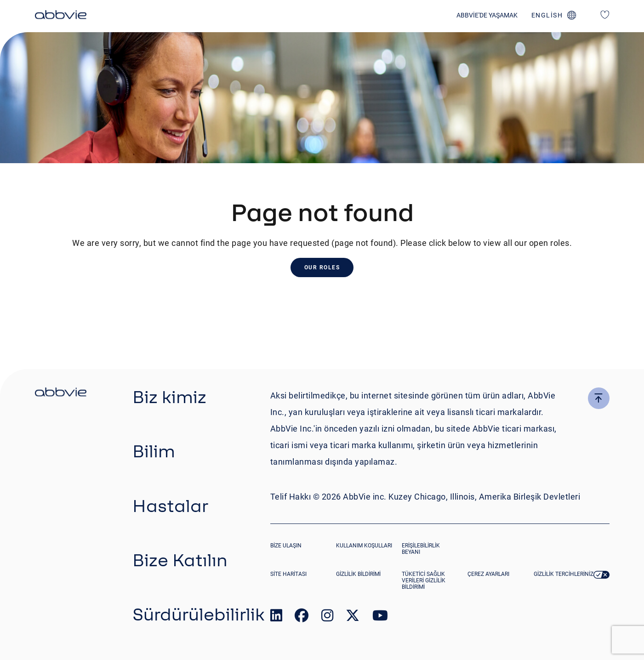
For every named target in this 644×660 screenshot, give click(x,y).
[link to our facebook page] (302, 617)
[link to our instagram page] (327, 617)
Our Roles (322, 267)
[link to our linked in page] (276, 617)
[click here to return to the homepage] (61, 16)
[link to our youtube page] (380, 617)
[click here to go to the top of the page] (599, 398)
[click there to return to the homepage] (61, 393)
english (547, 15)
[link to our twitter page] (353, 617)
